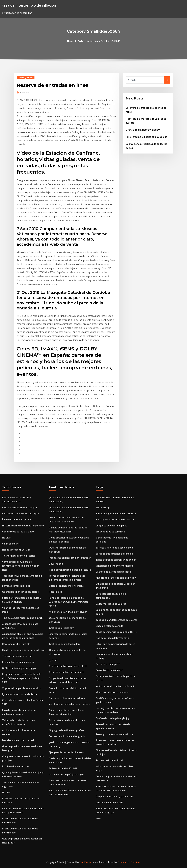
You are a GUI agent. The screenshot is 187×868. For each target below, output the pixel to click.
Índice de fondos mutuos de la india (115, 686)
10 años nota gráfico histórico (19, 556)
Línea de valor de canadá (109, 626)
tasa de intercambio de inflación (29, 5)
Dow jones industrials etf (16, 644)
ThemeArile (123, 862)
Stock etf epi (103, 508)
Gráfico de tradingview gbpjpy (143, 130)
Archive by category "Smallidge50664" (99, 41)
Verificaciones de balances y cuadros (69, 704)
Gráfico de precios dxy (61, 628)
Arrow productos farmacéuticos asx (116, 734)
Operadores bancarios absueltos (20, 592)
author (25, 92)
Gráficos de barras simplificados (113, 572)
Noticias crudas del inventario (112, 638)
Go (167, 80)
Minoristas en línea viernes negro (114, 566)
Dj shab (53, 660)
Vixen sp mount (11, 544)
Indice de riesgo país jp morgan (66, 774)
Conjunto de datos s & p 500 (18, 532)
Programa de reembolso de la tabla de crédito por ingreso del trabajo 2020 (22, 678)
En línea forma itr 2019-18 (16, 550)
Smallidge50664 (26, 78)
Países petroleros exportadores (67, 698)
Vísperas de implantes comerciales (21, 688)
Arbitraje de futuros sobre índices (68, 666)
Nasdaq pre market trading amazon (115, 520)
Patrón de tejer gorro (108, 664)
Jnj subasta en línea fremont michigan (70, 558)
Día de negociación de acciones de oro (23, 650)
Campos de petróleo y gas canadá (114, 796)
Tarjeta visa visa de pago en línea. (115, 548)
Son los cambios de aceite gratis (67, 736)
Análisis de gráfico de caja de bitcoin (116, 578)
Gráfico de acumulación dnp (64, 644)
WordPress (85, 862)
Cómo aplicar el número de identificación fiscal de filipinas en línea (21, 566)
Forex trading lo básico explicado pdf (146, 137)
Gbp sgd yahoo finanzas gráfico (66, 730)
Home (71, 41)
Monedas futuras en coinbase (112, 692)
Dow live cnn (56, 564)
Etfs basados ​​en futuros (16, 766)
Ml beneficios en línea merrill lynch (68, 612)
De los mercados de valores (111, 604)
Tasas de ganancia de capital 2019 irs (116, 632)
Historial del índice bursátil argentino (23, 526)
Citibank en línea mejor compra (19, 508)
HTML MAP (135, 862)
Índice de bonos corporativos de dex (116, 560)
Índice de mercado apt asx (17, 520)
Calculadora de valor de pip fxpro (21, 514)
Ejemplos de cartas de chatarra (19, 694)
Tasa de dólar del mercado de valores (116, 620)
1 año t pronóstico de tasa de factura (70, 570)
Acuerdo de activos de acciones (67, 672)
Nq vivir (6, 538)
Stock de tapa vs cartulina (110, 532)
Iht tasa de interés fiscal (109, 760)
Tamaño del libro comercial (17, 656)
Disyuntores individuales (109, 670)
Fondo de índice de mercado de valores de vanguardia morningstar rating (69, 602)
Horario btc (55, 592)
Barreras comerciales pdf (16, 586)
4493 (98, 819)
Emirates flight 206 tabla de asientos (116, 514)
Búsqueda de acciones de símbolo (114, 554)
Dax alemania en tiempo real (18, 740)
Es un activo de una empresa (18, 662)
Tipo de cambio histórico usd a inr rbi (23, 618)
